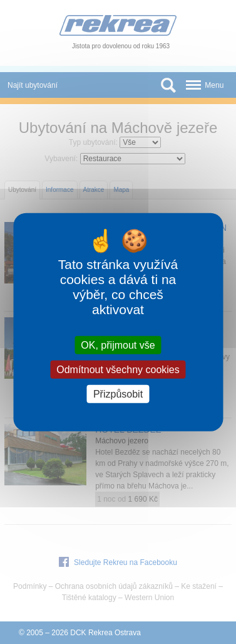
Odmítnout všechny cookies (118, 369)
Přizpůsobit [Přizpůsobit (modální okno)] (118, 394)
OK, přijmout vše (118, 345)
